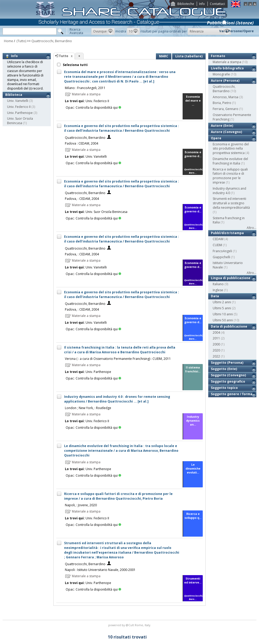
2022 (216, 356)
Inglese (218, 290)
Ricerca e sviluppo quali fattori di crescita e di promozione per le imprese (230, 176)
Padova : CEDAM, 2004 (81, 143)
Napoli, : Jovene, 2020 (81, 505)
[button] (103, 31)
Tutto (64, 56)
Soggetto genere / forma (232, 394)
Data (215, 296)
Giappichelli (221, 257)
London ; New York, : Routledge (88, 408)
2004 (216, 332)
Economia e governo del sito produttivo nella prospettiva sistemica (231, 149)
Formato (218, 56)
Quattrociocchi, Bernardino (52, 41)
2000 (216, 344)
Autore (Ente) (222, 126)
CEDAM (218, 239)
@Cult (130, 625)
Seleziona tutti (75, 65)
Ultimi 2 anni (222, 302)
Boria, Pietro (222, 103)
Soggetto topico (224, 388)
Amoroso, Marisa (226, 97)
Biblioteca (14, 95)
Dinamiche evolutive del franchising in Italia (230, 161)
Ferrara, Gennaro (226, 109)
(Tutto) (21, 41)
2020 (216, 350)
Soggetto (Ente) (224, 369)
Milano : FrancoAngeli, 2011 (85, 88)
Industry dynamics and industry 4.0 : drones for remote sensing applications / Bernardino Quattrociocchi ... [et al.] (117, 399)
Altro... (252, 228)
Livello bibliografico (227, 68)
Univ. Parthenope (20, 113)
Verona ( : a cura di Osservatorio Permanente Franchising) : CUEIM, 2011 (118, 359)
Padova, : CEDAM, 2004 (82, 199)
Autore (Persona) (225, 81)
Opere (216, 138)
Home (9, 41)
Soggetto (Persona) (227, 363)
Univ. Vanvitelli (18, 101)
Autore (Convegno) (226, 132)
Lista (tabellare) (189, 56)
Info (202, 4)
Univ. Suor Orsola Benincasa (20, 121)
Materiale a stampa (227, 62)
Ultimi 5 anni (222, 308)
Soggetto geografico (228, 381)
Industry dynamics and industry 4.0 (229, 191)
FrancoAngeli (222, 251)
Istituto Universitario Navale (228, 265)
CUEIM (217, 245)
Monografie (221, 74)
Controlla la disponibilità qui (98, 108)
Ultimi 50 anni (223, 320)
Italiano (218, 284)
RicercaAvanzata (76, 31)
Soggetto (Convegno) (228, 375)
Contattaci (217, 4)
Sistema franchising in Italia (229, 220)
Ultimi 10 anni (223, 314)
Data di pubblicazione (229, 326)
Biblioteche (186, 4)
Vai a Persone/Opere (237, 31)
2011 (216, 338)
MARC (164, 56)
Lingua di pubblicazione (231, 278)
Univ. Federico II (19, 107)
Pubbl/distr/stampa (227, 233)
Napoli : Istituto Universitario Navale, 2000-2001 (100, 570)
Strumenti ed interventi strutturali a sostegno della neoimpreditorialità (231, 203)
